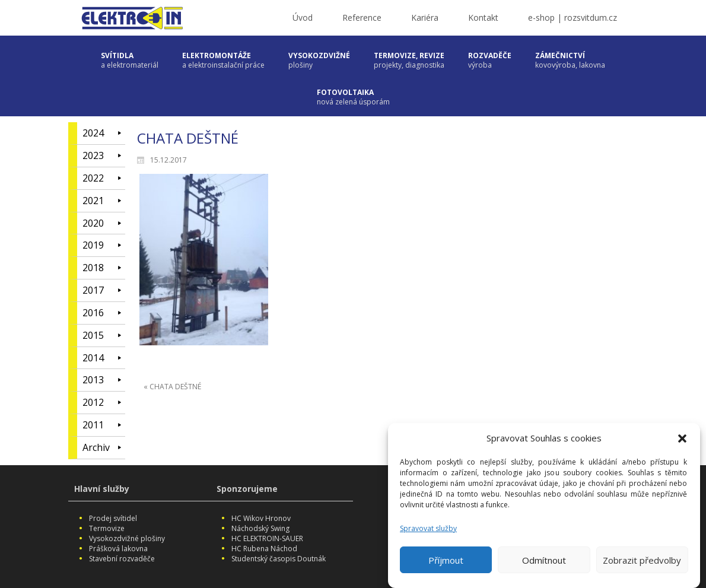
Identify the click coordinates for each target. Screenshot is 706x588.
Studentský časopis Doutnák (279, 559)
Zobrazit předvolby (642, 561)
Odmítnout (544, 561)
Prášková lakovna (118, 549)
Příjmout (446, 561)
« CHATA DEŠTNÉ (172, 387)
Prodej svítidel (113, 518)
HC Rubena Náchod (264, 549)
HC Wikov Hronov (261, 518)
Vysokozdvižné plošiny (127, 538)
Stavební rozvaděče (122, 559)
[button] (682, 439)
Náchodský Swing (260, 528)
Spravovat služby (428, 529)
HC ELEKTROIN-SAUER (267, 538)
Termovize (107, 528)
